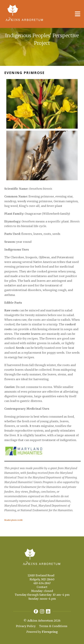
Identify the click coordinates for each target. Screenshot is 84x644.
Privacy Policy (26, 626)
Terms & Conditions (53, 626)
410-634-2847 (42, 583)
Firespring (50, 632)
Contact (42, 587)
